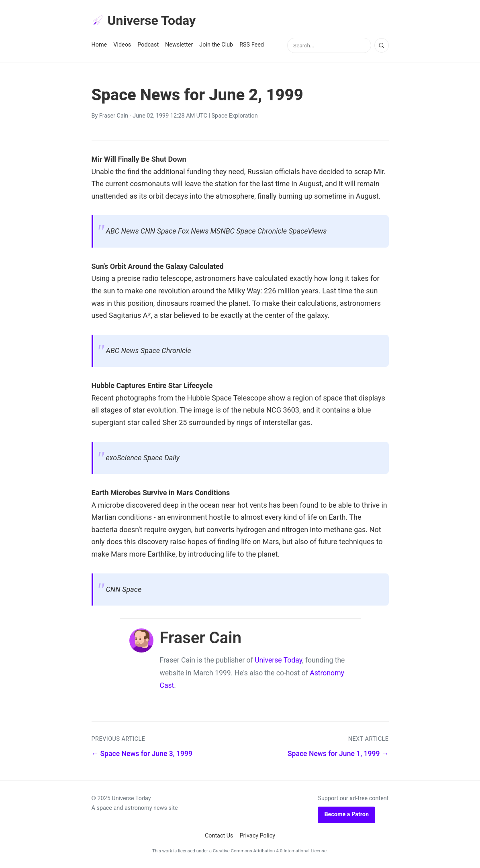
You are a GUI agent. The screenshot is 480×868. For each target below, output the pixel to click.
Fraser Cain (114, 116)
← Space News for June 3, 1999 (142, 754)
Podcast (148, 45)
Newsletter (179, 45)
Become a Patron (346, 814)
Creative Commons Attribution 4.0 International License (270, 851)
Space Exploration (235, 116)
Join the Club (216, 45)
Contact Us (219, 836)
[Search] (382, 45)
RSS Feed (252, 45)
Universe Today (144, 20)
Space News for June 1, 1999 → (338, 754)
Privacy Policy (258, 836)
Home (99, 45)
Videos (122, 45)
